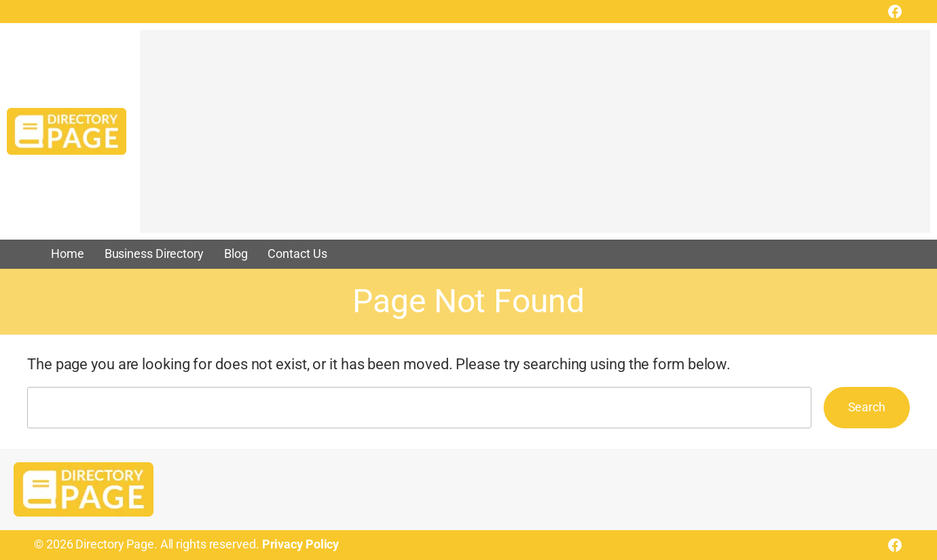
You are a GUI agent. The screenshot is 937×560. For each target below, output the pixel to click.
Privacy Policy (301, 544)
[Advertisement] (535, 138)
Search (867, 407)
